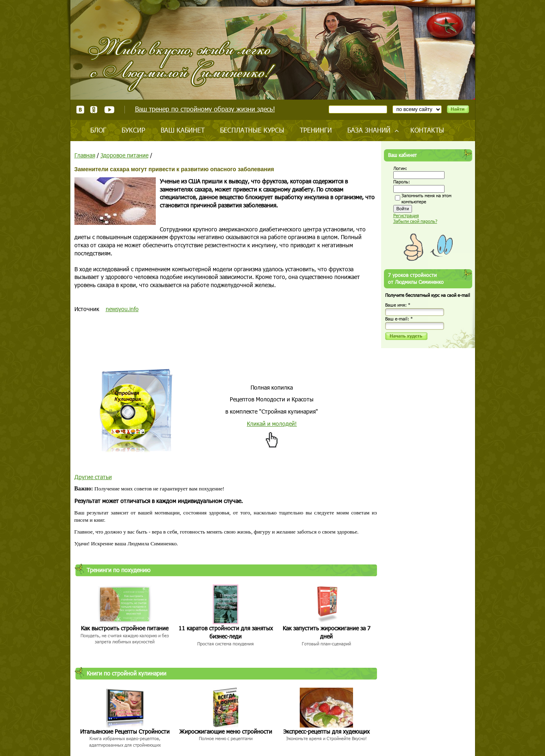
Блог (98, 130)
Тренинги (316, 130)
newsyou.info (122, 309)
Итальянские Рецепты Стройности (125, 731)
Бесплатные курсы (252, 130)
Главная (85, 155)
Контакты (427, 130)
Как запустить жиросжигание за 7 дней (327, 632)
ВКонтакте (80, 110)
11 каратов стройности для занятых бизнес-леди (226, 632)
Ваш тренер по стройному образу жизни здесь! (205, 109)
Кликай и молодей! (272, 424)
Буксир (133, 130)
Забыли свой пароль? (415, 221)
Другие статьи (93, 477)
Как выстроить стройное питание (125, 628)
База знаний (369, 130)
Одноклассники (94, 110)
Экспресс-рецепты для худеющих (326, 731)
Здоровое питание (124, 155)
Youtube (109, 110)
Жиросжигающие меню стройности (226, 731)
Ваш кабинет (183, 130)
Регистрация (406, 215)
